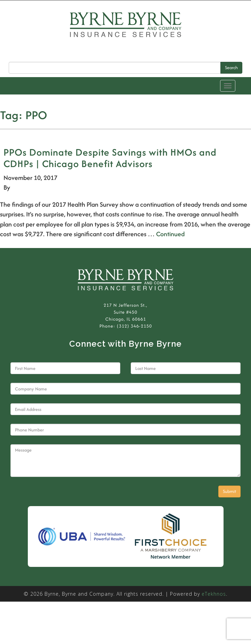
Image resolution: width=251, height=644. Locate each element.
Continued (170, 234)
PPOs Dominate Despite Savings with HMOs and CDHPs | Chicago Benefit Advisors (110, 158)
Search (231, 68)
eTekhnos (214, 594)
